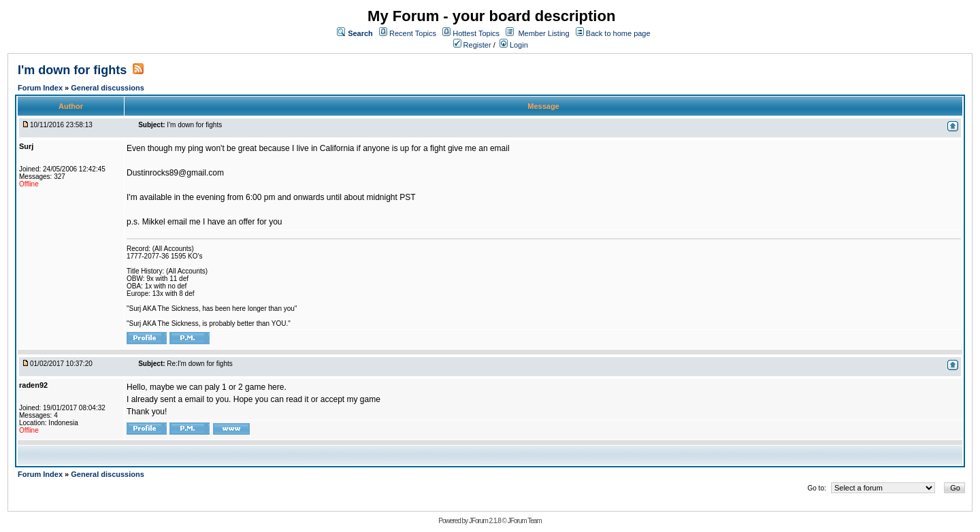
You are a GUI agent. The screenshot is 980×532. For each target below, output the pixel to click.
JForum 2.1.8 (485, 521)
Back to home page (618, 33)
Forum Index (41, 88)
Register (472, 45)
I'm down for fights (72, 70)
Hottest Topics (476, 33)
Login (514, 45)
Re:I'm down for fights (199, 364)
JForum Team (525, 521)
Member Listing (543, 33)
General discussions (108, 88)
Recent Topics (413, 33)
